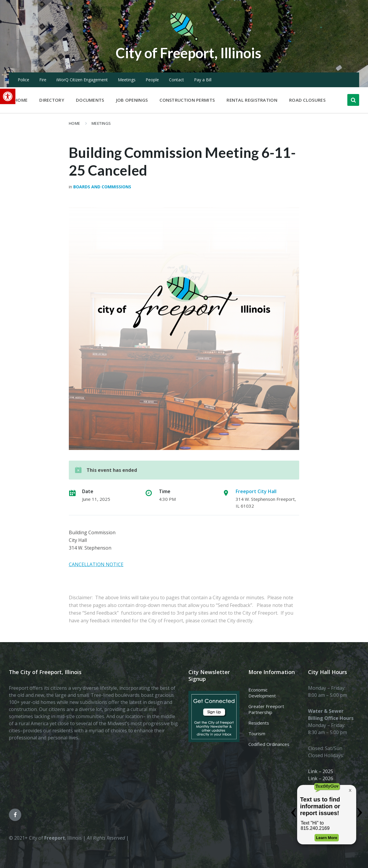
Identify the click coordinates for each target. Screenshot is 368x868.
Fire (43, 80)
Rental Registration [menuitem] (252, 100)
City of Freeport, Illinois (188, 53)
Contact (176, 80)
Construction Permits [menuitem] (187, 100)
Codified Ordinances (269, 744)
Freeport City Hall (256, 491)
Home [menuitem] (21, 100)
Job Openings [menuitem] (132, 100)
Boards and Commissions (102, 187)
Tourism (257, 733)
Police (23, 80)
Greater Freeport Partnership (266, 709)
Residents (259, 723)
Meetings (127, 80)
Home (75, 123)
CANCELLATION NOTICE (96, 564)
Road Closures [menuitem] (307, 100)
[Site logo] (184, 40)
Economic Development (262, 693)
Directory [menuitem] (52, 100)
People (152, 80)
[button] (8, 96)
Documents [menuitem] (90, 100)
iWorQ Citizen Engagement (82, 80)
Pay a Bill (203, 80)
